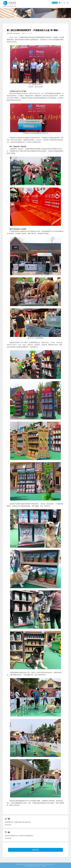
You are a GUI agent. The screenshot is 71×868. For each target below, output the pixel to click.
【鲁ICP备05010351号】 (49, 864)
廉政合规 (27, 866)
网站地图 (33, 866)
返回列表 (35, 850)
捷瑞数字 (44, 866)
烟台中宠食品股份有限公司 (31, 864)
